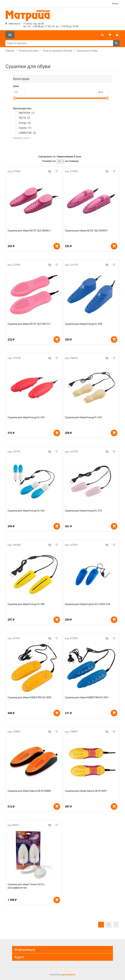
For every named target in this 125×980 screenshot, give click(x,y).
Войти (115, 4)
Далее (116, 925)
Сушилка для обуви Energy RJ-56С (26, 511)
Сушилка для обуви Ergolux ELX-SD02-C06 (88, 604)
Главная (10, 51)
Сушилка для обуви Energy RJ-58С (26, 604)
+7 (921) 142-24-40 (34, 24)
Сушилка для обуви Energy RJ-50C (26, 417)
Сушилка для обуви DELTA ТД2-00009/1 (87, 231)
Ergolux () (25, 128)
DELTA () (25, 118)
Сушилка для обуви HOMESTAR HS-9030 (29, 697)
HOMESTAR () (27, 133)
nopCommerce (68, 975)
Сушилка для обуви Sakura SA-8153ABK (29, 791)
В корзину (57, 246)
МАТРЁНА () (27, 113)
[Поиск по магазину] (59, 43)
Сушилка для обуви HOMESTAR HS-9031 (87, 697)
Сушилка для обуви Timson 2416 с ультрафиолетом (26, 886)
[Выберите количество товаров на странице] (60, 161)
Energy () (25, 123)
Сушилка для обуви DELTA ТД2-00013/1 (29, 324)
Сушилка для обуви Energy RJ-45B (84, 324)
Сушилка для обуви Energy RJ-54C (84, 417)
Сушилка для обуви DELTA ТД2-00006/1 (29, 231)
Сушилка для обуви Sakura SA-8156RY (86, 791)
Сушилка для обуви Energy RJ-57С (84, 511)
